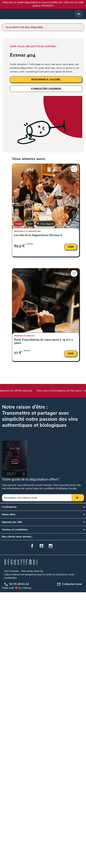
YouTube (41, 546)
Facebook (32, 546)
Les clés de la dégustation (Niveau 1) (38, 235)
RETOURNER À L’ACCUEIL (46, 80)
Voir (71, 247)
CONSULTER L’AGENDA (46, 89)
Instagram (51, 546)
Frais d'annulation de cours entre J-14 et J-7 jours (44, 342)
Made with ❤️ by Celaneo (17, 588)
